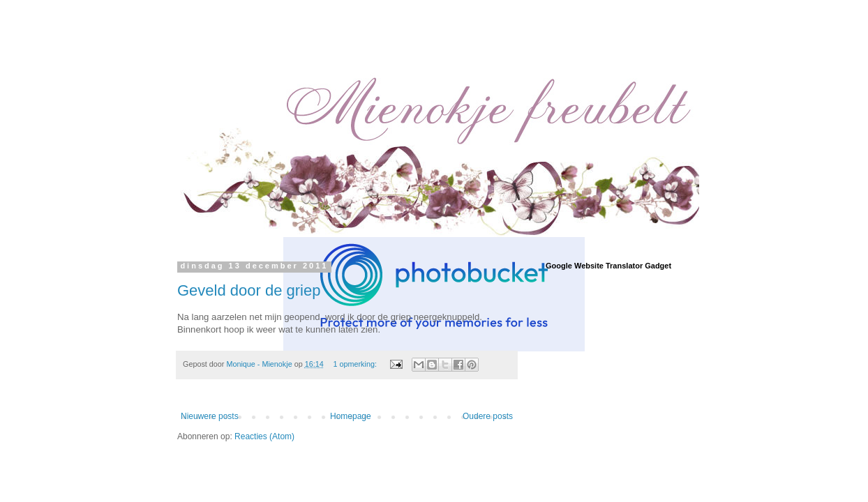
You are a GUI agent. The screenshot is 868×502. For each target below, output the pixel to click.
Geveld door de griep (249, 290)
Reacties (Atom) (264, 436)
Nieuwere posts (210, 416)
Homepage (351, 416)
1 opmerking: (356, 364)
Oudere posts (488, 416)
